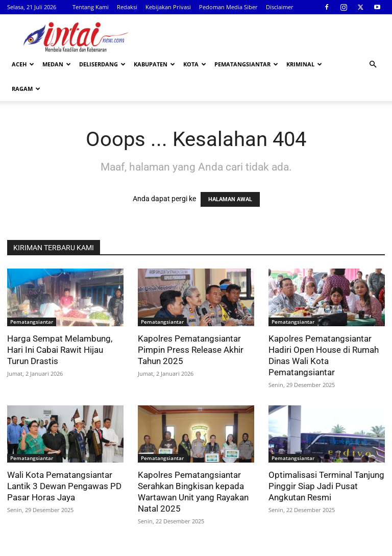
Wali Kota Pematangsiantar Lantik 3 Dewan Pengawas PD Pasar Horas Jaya (64, 462)
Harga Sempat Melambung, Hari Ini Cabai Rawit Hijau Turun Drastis (60, 325)
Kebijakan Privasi (168, 7)
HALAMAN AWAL (230, 175)
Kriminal (304, 64)
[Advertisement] (265, 37)
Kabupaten (154, 64)
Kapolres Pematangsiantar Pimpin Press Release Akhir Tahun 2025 (191, 325)
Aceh (23, 64)
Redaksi (127, 7)
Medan (57, 64)
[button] (373, 65)
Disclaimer (280, 7)
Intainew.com (33, 547)
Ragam (26, 89)
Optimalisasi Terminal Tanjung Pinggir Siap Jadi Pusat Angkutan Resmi (326, 462)
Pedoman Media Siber (228, 7)
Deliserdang (102, 64)
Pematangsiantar (246, 64)
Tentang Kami (91, 7)
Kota (195, 64)
